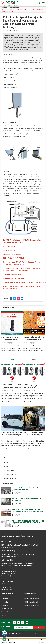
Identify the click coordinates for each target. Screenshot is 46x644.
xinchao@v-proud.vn (12, 576)
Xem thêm (5, 354)
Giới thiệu (6, 463)
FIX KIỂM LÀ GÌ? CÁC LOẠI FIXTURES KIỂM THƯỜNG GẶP (27, 500)
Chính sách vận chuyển (32, 599)
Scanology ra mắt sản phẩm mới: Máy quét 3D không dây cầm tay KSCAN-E (12, 435)
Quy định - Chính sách (10, 479)
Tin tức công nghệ (14, 8)
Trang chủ (4, 8)
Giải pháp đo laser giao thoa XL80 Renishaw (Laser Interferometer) (28, 489)
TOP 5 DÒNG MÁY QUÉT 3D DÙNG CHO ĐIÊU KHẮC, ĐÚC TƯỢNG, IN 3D (12, 387)
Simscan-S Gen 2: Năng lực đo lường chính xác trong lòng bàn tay (11, 340)
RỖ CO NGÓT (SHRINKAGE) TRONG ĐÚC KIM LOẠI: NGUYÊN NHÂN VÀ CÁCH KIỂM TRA (28, 522)
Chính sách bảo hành (31, 602)
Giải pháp (6, 467)
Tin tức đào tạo (8, 471)
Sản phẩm (5, 599)
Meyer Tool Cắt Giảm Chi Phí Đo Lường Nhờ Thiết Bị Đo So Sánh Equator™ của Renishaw (34, 435)
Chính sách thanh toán (32, 605)
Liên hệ (4, 615)
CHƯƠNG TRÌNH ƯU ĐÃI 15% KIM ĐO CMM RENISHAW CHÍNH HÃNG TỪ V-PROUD (34, 340)
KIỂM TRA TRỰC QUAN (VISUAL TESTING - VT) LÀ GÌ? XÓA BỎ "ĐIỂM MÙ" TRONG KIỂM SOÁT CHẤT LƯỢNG (28, 511)
